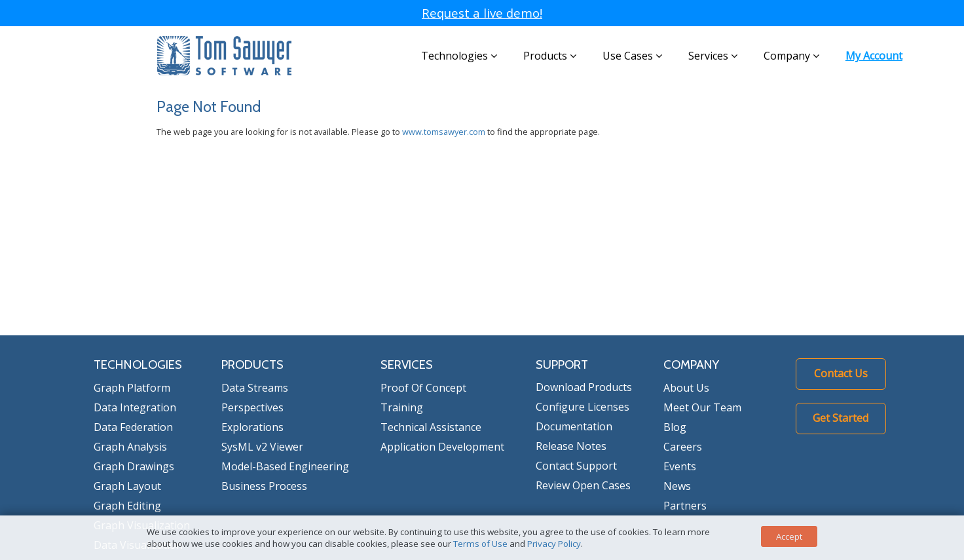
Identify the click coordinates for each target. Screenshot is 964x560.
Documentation (574, 426)
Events (680, 466)
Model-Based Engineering (285, 466)
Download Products (584, 387)
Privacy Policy (554, 544)
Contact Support (576, 466)
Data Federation (133, 427)
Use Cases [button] (632, 56)
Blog (675, 427)
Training (402, 407)
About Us (686, 388)
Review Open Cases (583, 485)
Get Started (841, 418)
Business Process (264, 486)
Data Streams (255, 388)
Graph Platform (132, 388)
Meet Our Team (702, 407)
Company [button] (791, 56)
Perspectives (252, 407)
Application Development (442, 447)
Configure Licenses (583, 407)
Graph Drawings (134, 466)
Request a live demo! (482, 13)
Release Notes (571, 446)
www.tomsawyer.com (444, 132)
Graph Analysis (130, 447)
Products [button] (550, 56)
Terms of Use (480, 544)
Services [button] (713, 56)
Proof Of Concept (423, 388)
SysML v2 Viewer (262, 447)
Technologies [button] (459, 56)
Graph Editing (127, 506)
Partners (685, 506)
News (677, 486)
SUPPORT (562, 364)
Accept (789, 536)
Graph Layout (127, 486)
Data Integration (135, 407)
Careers (683, 447)
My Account (874, 56)
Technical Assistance (431, 427)
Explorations (252, 427)
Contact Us (841, 373)
